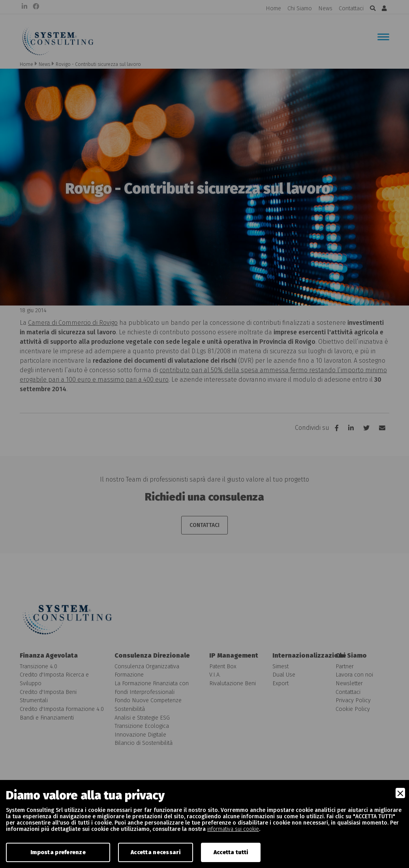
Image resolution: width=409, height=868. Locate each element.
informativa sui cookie (233, 829)
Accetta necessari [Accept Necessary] (156, 852)
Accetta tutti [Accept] (231, 852)
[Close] (400, 793)
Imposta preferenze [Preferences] (58, 852)
